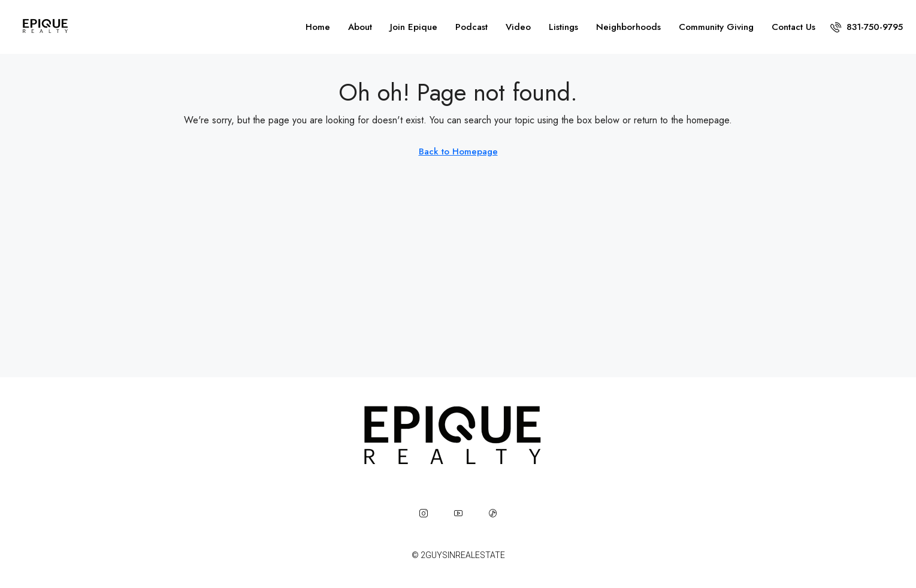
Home (318, 27)
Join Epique (414, 27)
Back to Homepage (458, 151)
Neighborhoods (628, 27)
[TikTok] (493, 513)
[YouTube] (458, 513)
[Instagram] (424, 513)
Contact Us (793, 27)
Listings (563, 27)
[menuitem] (867, 27)
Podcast (471, 27)
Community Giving (716, 27)
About (360, 27)
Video (518, 27)
